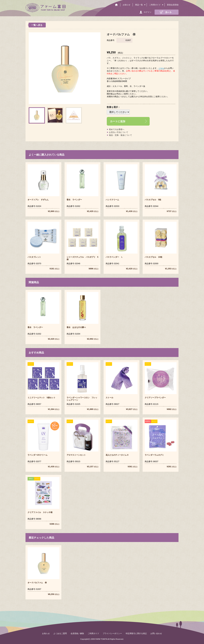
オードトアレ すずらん (38, 200)
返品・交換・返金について (120, 135)
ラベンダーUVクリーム (38, 455)
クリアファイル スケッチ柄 (40, 512)
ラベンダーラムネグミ (154, 455)
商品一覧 (139, 5)
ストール (109, 398)
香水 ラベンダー (74, 200)
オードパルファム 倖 (37, 583)
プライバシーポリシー (112, 633)
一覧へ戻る (37, 25)
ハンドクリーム (112, 200)
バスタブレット (34, 257)
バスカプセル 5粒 (153, 200)
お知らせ (127, 5)
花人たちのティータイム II (117, 455)
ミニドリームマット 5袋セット (42, 398)
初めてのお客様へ (117, 129)
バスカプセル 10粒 (153, 257)
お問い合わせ (156, 633)
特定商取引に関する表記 (136, 633)
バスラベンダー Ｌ (114, 257)
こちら (161, 68)
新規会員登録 (173, 5)
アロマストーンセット (76, 455)
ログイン (148, 12)
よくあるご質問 (60, 633)
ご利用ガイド (155, 5)
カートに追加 (118, 121)
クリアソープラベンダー (155, 398)
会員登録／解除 (77, 633)
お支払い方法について (119, 132)
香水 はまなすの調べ (76, 327)
